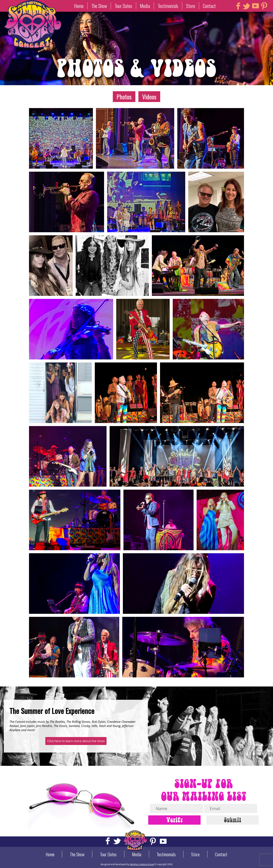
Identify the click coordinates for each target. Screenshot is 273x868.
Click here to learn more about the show (76, 741)
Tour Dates (123, 6)
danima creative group (142, 864)
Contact (209, 6)
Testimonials (168, 6)
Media (145, 6)
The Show (99, 6)
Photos (124, 97)
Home (79, 6)
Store (191, 6)
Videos (149, 97)
